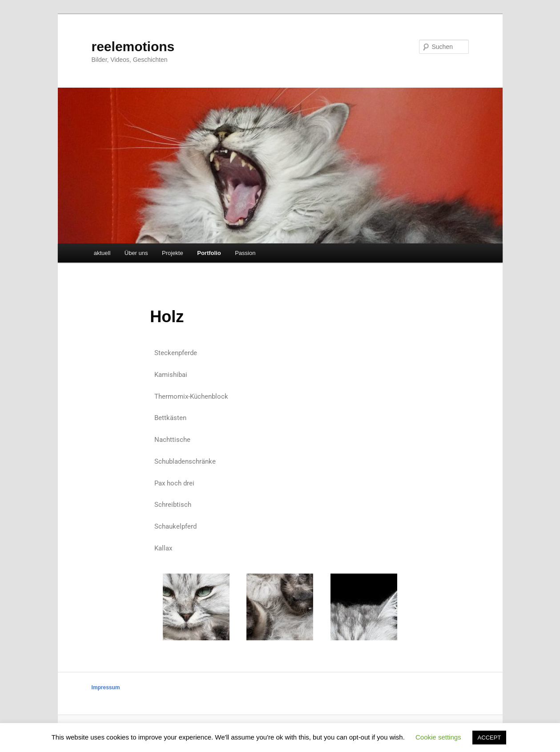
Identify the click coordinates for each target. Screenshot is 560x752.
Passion (245, 253)
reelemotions (133, 46)
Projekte (173, 253)
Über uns (136, 253)
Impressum (106, 687)
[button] (164, 608)
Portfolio (209, 253)
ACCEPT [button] (489, 738)
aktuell (102, 253)
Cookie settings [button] (438, 737)
